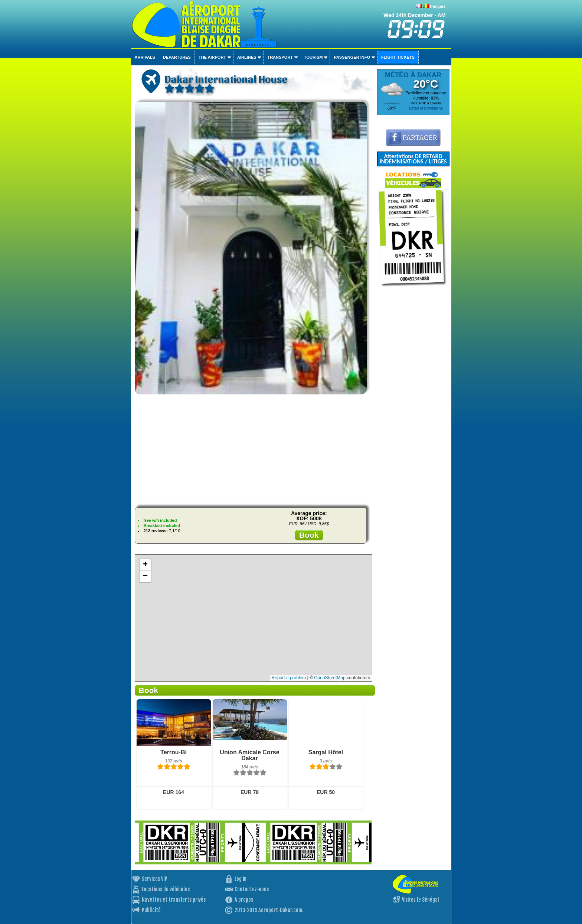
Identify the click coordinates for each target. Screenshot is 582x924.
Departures (177, 57)
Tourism (313, 57)
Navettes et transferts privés (174, 900)
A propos (244, 900)
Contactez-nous (252, 889)
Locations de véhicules (166, 889)
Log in (241, 879)
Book (309, 535)
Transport (280, 57)
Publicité (151, 910)
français (438, 6)
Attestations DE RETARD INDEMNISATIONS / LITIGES (413, 159)
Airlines (247, 57)
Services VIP (155, 879)
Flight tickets (398, 57)
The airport (212, 57)
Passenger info (352, 57)
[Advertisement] (253, 450)
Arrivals (145, 57)
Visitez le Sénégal (421, 900)
